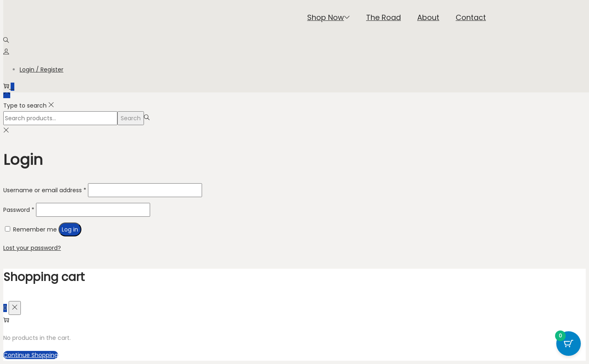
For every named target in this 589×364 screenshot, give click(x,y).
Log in (70, 229)
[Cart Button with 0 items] (569, 344)
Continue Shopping (31, 355)
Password (19, 210)
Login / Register (42, 70)
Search (131, 118)
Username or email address (45, 190)
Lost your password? (32, 248)
